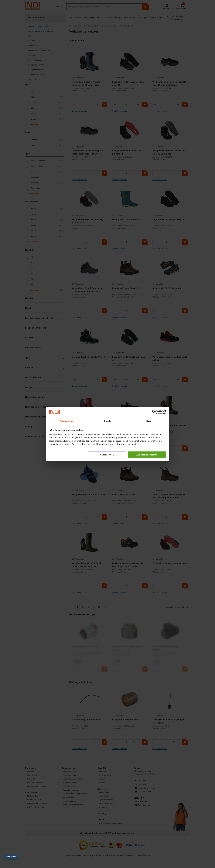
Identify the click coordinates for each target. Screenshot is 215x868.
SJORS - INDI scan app (35, 807)
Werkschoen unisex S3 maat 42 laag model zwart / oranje (128, 565)
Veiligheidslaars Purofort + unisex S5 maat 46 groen (169, 427)
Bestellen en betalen (70, 775)
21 (47, 263)
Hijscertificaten (104, 796)
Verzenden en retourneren (73, 779)
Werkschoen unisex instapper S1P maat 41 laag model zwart (169, 83)
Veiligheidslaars (47, 166)
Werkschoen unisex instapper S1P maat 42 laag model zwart (89, 152)
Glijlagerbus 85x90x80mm (125, 720)
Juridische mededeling (102, 856)
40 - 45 (47, 231)
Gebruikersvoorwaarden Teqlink (111, 823)
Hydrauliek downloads (35, 783)
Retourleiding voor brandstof (86, 720)
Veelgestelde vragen (70, 772)
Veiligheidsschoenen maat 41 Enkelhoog (127, 152)
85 (99, 607)
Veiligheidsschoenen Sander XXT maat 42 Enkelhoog (169, 152)
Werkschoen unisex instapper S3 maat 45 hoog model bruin (169, 496)
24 (47, 279)
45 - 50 (47, 236)
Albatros (47, 97)
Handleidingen (32, 775)
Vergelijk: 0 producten (175, 19)
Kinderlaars (47, 177)
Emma (47, 113)
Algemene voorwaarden (72, 856)
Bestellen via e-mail (34, 800)
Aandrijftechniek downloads (37, 786)
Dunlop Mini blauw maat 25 (126, 219)
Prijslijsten (30, 772)
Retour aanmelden (70, 783)
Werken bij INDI (105, 775)
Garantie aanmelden (70, 786)
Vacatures (103, 779)
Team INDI (103, 772)
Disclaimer (87, 856)
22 (47, 268)
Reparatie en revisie (106, 804)
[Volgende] (105, 607)
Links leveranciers (70, 801)
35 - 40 (47, 225)
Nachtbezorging (69, 797)
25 (47, 285)
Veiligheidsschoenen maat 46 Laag (170, 563)
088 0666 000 (157, 18)
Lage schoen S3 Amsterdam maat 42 (129, 358)
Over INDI (102, 768)
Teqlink (101, 820)
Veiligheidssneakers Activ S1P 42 (88, 494)
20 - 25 (47, 209)
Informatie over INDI (144, 856)
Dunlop (47, 103)
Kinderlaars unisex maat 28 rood (88, 426)
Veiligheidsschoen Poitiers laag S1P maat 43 (88, 221)
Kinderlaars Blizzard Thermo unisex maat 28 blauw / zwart (86, 83)
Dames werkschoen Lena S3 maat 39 (129, 427)
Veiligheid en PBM (91, 26)
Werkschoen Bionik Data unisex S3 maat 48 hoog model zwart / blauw (88, 290)
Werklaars (47, 183)
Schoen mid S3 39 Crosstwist (167, 288)
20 (47, 257)
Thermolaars (47, 188)
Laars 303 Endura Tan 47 (124, 494)
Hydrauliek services (106, 800)
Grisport (47, 119)
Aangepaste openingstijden (73, 805)
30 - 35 (47, 220)
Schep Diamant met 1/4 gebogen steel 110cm (169, 721)
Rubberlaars (47, 172)
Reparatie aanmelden (71, 790)
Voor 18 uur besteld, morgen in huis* (87, 18)
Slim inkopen (31, 793)
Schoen (47, 140)
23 (47, 274)
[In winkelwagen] (104, 104)
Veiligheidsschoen (47, 161)
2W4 (47, 92)
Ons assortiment (75, 26)
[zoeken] (145, 7)
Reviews (102, 783)
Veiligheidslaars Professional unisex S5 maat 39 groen (86, 565)
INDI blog (102, 814)
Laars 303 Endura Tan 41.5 (125, 288)
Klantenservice (68, 768)
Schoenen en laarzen (109, 26)
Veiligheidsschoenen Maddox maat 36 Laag (170, 358)
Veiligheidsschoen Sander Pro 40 (88, 357)
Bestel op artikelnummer (176, 16)
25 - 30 (47, 214)
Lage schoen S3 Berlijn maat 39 (168, 219)
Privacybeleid (118, 856)
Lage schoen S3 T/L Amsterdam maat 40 (128, 83)
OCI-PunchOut (32, 796)
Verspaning (103, 807)
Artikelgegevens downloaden (37, 804)
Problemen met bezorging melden (75, 794)
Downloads (30, 768)
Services (102, 789)
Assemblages (104, 792)
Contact (137, 768)
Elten (47, 108)
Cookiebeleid (129, 856)
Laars (47, 145)
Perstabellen (31, 779)
